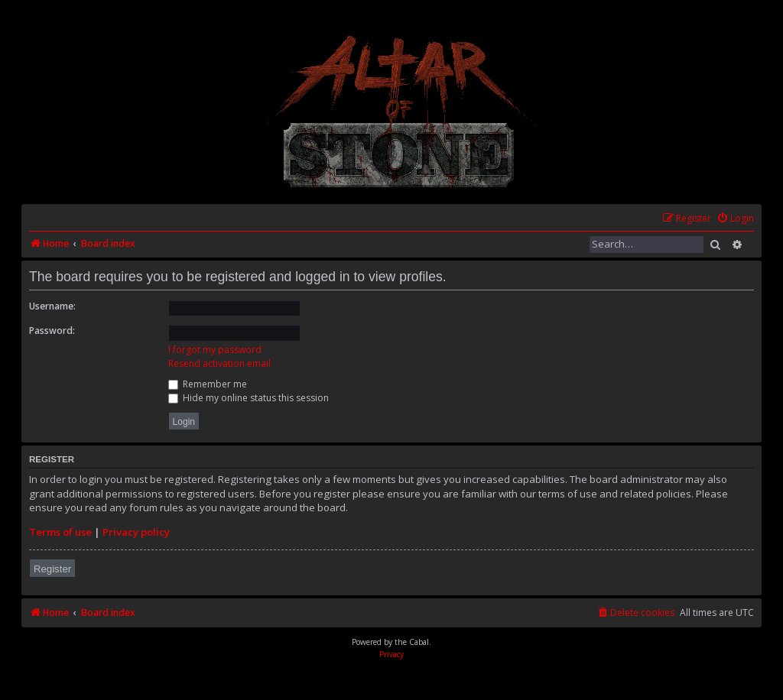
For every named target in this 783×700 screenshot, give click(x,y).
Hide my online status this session (249, 398)
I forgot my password (215, 350)
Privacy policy (136, 532)
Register (52, 569)
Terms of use (60, 532)
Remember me (208, 384)
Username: (52, 306)
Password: (52, 331)
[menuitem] (735, 219)
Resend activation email (219, 363)
